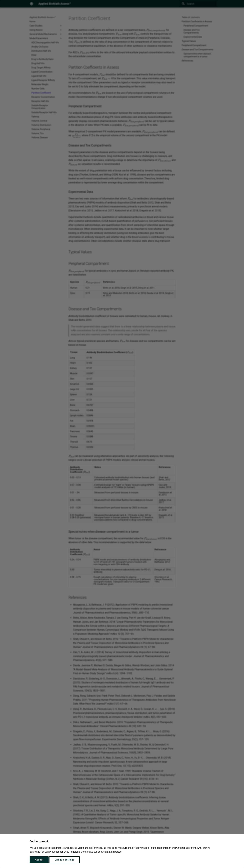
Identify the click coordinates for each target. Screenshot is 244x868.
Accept (39, 860)
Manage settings (64, 860)
